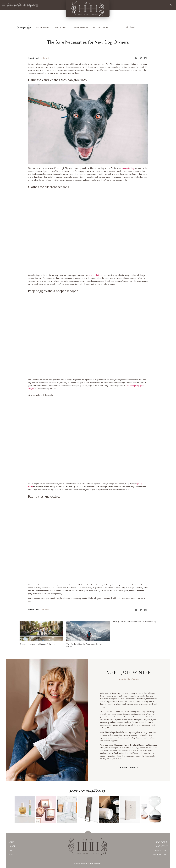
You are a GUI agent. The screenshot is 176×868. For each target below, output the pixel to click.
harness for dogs (128, 168)
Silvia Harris (45, 58)
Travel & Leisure (80, 27)
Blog (11, 850)
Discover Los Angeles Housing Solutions (37, 644)
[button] (136, 58)
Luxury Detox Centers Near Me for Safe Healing (135, 622)
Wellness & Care (101, 27)
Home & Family (61, 27)
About (11, 842)
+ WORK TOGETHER (129, 768)
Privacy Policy (15, 854)
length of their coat (96, 275)
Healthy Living (42, 27)
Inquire (12, 846)
